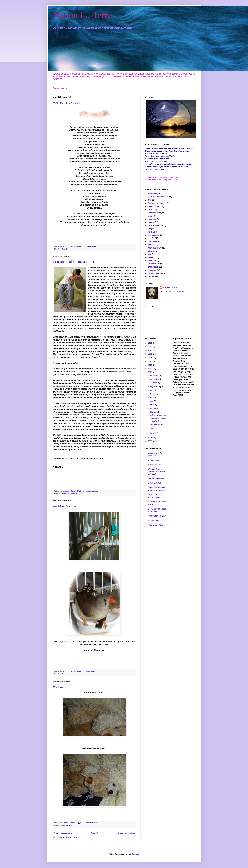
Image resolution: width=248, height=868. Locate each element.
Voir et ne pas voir (67, 102)
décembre (155, 376)
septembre (155, 386)
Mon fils (65, 249)
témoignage (153, 267)
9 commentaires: (90, 671)
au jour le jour (155, 520)
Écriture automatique (157, 203)
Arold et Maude (65, 506)
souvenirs (152, 261)
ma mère (151, 232)
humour (151, 222)
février (153, 412)
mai (152, 401)
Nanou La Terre (83, 15)
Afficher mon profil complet (172, 292)
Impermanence (155, 460)
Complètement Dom (157, 516)
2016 (150, 350)
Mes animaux (67, 674)
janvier (153, 433)
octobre (154, 383)
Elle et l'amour (154, 206)
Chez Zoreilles (155, 465)
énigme (151, 210)
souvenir (151, 257)
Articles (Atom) (72, 837)
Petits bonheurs (155, 248)
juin (152, 397)
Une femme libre (156, 525)
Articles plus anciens (125, 833)
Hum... (58, 687)
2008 (150, 441)
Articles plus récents (63, 833)
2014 (150, 358)
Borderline (66, 494)
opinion (151, 245)
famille (150, 216)
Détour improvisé (156, 479)
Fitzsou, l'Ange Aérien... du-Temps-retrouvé (157, 472)
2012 (150, 365)
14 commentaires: (91, 823)
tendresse (152, 270)
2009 (150, 438)
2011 (150, 369)
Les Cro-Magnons (155, 226)
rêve (149, 254)
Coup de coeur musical (158, 197)
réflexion (151, 251)
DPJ (73, 494)
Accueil (94, 833)
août (152, 390)
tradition (151, 276)
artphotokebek (155, 483)
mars (153, 408)
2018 (150, 343)
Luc (149, 229)
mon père (152, 241)
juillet (153, 394)
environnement (154, 213)
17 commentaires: (91, 491)
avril (152, 405)
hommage (152, 219)
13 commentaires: (91, 246)
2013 (150, 361)
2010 (150, 372)
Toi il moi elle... (154, 273)
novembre (155, 379)
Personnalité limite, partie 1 (74, 262)
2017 (150, 347)
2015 (150, 354)
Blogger (136, 854)
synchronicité (154, 264)
